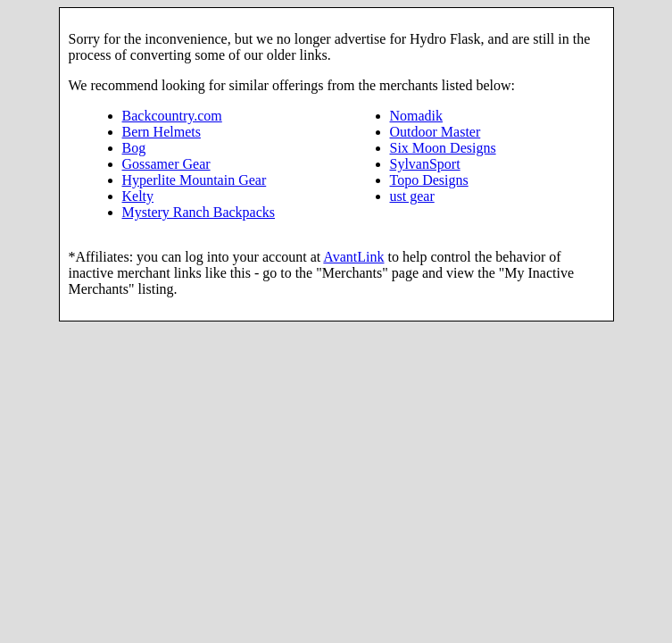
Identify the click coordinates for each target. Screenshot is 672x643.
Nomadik (417, 116)
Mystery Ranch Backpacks (199, 212)
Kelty (138, 196)
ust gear (412, 196)
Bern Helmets (162, 132)
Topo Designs (429, 180)
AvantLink (353, 257)
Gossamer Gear (166, 164)
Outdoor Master (436, 132)
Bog (134, 148)
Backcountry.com (172, 116)
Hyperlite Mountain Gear (195, 180)
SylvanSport (425, 164)
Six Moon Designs (443, 148)
